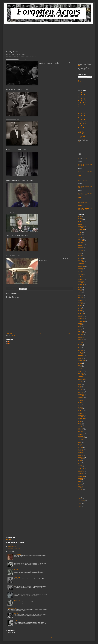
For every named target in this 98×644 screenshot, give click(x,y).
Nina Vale (16, 562)
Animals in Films (81, 134)
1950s (80, 198)
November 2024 (81, 246)
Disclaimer (80, 142)
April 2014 (80, 446)
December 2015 (81, 414)
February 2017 (81, 391)
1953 (86, 201)
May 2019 (80, 347)
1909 (86, 166)
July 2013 (80, 460)
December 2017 (81, 375)
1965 (91, 208)
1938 (83, 188)
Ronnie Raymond (18, 585)
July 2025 (80, 233)
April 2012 (80, 485)
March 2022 (80, 294)
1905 (91, 164)
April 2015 (80, 427)
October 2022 (80, 283)
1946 (79, 195)
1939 (86, 188)
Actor (80, 497)
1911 (81, 172)
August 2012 (80, 478)
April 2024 (80, 257)
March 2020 (80, 331)
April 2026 (80, 218)
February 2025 (81, 241)
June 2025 (80, 234)
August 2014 (80, 439)
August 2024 (80, 251)
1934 (88, 186)
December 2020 (81, 317)
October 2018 (80, 359)
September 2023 (81, 267)
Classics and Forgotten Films (14, 548)
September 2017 (81, 380)
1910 (79, 172)
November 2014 (81, 435)
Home (40, 334)
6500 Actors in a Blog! (12, 608)
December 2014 (81, 433)
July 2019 (80, 344)
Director (80, 503)
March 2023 (80, 275)
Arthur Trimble (17, 593)
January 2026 (80, 223)
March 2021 (80, 312)
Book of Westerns (11, 545)
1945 (91, 194)
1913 (86, 172)
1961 (81, 208)
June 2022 (80, 289)
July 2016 (80, 402)
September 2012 (81, 477)
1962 (83, 208)
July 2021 (80, 305)
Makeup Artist (82, 505)
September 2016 (81, 399)
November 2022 (81, 281)
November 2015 (81, 415)
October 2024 (80, 247)
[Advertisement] (49, 35)
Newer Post (9, 334)
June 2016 (80, 404)
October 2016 (80, 397)
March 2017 (80, 389)
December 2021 (81, 299)
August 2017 (80, 381)
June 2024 (80, 254)
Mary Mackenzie (17, 621)
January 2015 (80, 431)
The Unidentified (81, 135)
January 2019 (80, 354)
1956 (79, 202)
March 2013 (80, 467)
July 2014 (80, 441)
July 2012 (80, 480)
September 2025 (81, 230)
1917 (81, 173)
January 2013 (80, 470)
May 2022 (80, 291)
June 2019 (80, 346)
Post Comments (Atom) (17, 336)
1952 (83, 201)
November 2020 (81, 318)
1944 (88, 194)
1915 (91, 172)
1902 (83, 164)
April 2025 (80, 238)
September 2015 (81, 419)
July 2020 (80, 325)
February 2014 (81, 449)
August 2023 (80, 268)
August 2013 (80, 459)
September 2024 (81, 249)
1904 (88, 164)
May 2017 (80, 386)
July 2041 (80, 217)
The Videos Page (81, 136)
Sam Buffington (17, 570)
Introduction (81, 87)
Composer (81, 502)
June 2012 (80, 481)
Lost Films (80, 138)
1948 (83, 195)
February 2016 (81, 410)
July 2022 (80, 288)
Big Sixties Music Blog (12, 547)
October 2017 (80, 378)
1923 (86, 179)
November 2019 (81, 338)
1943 (86, 194)
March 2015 (80, 428)
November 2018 (81, 357)
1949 (86, 195)
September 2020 (81, 322)
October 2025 (80, 228)
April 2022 (80, 292)
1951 (81, 201)
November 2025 (81, 226)
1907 (81, 166)
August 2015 (80, 420)
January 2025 (80, 242)
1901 (81, 164)
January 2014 (80, 451)
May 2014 (80, 444)
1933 (86, 186)
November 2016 (81, 396)
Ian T (10, 342)
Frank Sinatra (45, 122)
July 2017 (80, 383)
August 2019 (80, 343)
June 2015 (80, 423)
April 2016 (80, 407)
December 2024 (81, 244)
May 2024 (80, 255)
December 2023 (81, 262)
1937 (81, 188)
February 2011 (81, 491)
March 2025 (80, 239)
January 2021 (80, 315)
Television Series (81, 139)
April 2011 (80, 488)
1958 (83, 202)
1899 (86, 158)
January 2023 (80, 278)
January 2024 (80, 260)
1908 (83, 166)
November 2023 (81, 263)
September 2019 (81, 341)
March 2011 (80, 490)
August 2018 (80, 362)
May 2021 (80, 309)
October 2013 (80, 456)
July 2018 (80, 364)
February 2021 (81, 313)
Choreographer (82, 500)
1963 (86, 208)
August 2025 (80, 231)
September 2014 (81, 438)
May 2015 (80, 425)
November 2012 (81, 473)
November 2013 (81, 454)
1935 (91, 186)
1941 (81, 194)
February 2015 (81, 430)
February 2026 (81, 221)
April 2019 (80, 349)
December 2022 (81, 280)
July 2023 (80, 270)
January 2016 (80, 412)
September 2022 (81, 284)
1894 (88, 157)
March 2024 (80, 259)
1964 (88, 208)
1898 (83, 158)
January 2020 (80, 334)
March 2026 (80, 220)
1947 (81, 195)
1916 (79, 173)
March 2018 (80, 370)
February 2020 (81, 333)
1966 (79, 210)
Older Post (70, 334)
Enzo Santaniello (18, 554)
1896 (79, 158)
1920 (79, 179)
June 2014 (80, 443)
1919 (86, 173)
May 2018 (80, 367)
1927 (81, 180)
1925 (91, 179)
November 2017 (81, 376)
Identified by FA (81, 133)
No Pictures (80, 143)
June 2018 (80, 365)
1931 (81, 186)
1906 (79, 166)
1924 (88, 179)
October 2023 (80, 265)
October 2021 (80, 302)
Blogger (51, 637)
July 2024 (80, 252)
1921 (81, 179)
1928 (83, 180)
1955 (91, 201)
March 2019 (80, 351)
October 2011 (80, 486)
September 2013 (81, 457)
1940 (79, 194)
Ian (10, 344)
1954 (88, 201)
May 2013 (80, 464)
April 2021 (80, 310)
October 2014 (80, 436)
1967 (81, 210)
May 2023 (80, 272)
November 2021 (81, 301)
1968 (83, 210)
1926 (79, 180)
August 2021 (80, 304)
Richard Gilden (17, 577)
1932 (83, 186)
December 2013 (81, 452)
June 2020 (80, 326)
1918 (83, 173)
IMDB (79, 66)
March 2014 (80, 448)
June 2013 (80, 462)
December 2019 (81, 336)
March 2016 (80, 409)
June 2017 (80, 385)
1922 (83, 179)
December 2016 (81, 394)
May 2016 (80, 406)
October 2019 (80, 339)
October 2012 (80, 475)
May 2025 (80, 236)
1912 (83, 172)
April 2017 (80, 388)
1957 (81, 202)
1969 (86, 210)
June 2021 (80, 307)
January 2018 (80, 373)
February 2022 (81, 296)
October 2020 (80, 320)
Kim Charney (17, 613)
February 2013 (81, 469)
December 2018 (81, 355)
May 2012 (80, 483)
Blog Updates (80, 131)
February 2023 (81, 276)
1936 (79, 188)
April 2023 (80, 273)
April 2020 (80, 330)
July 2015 (80, 422)
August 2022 (80, 286)
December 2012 (81, 472)
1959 (86, 202)
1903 (86, 164)
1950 (79, 201)
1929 (86, 180)
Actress (80, 499)
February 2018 (81, 372)
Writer (80, 507)
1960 (79, 208)
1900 (79, 164)
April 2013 (80, 465)
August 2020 (80, 323)
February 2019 (81, 352)
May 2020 (80, 328)
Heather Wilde (17, 601)
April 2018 (80, 368)
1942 (83, 194)
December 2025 (81, 225)
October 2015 (80, 417)
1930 (79, 186)
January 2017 (80, 393)
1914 (88, 172)
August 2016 (80, 401)
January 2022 (80, 297)
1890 (79, 157)
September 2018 (81, 360)
